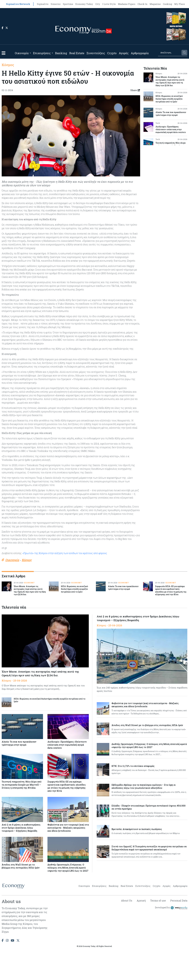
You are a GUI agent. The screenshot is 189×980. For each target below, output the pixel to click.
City (98, 4)
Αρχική (141, 901)
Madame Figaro (127, 4)
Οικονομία (22, 53)
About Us (127, 901)
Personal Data (179, 901)
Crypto (112, 53)
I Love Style (109, 4)
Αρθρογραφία (140, 53)
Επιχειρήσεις (42, 53)
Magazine (155, 4)
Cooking (168, 4)
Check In (142, 4)
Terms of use (158, 901)
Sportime (68, 4)
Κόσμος (8, 65)
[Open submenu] (30, 53)
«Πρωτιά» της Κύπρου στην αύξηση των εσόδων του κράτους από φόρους (65, 553)
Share (135, 90)
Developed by (171, 908)
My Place (180, 4)
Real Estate (77, 53)
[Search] (170, 53)
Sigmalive (43, 4)
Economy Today (84, 4)
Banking (61, 53)
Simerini (56, 4)
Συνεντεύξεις (96, 53)
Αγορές (124, 53)
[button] (3, 53)
